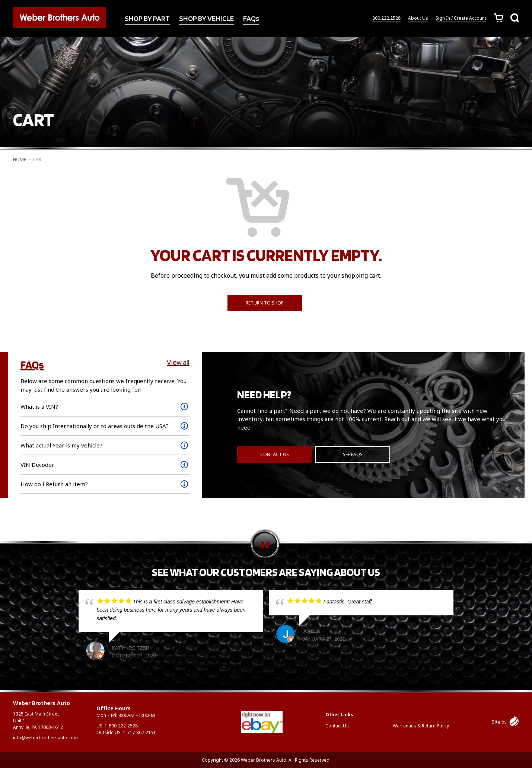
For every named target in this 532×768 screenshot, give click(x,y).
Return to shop (265, 303)
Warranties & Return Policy (421, 726)
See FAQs (353, 454)
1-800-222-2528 (121, 726)
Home (20, 160)
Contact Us (275, 454)
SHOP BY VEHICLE (206, 18)
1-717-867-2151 (139, 732)
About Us (418, 18)
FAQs (251, 18)
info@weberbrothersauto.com (45, 738)
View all (178, 362)
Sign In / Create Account (461, 18)
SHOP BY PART (147, 18)
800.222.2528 (386, 18)
